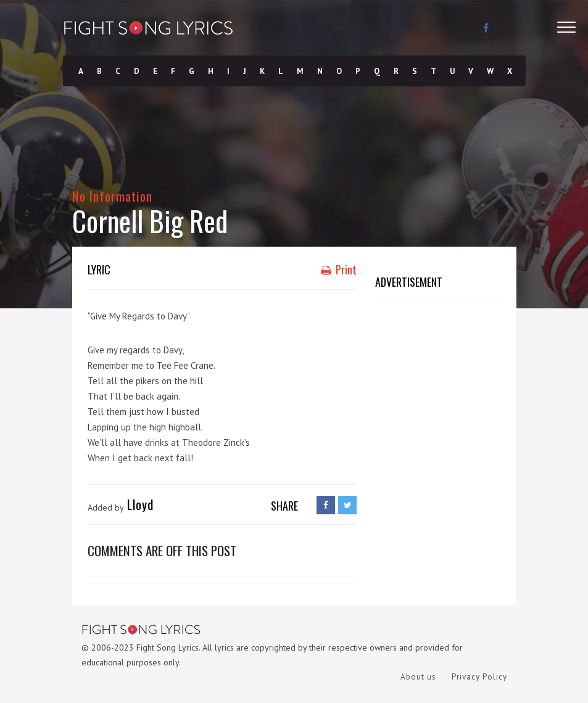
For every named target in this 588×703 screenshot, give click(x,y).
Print (339, 269)
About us (418, 677)
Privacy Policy (479, 677)
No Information (113, 196)
